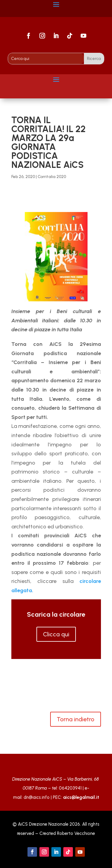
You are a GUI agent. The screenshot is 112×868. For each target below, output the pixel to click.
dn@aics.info (37, 797)
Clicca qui (56, 634)
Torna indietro (76, 719)
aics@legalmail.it (81, 797)
